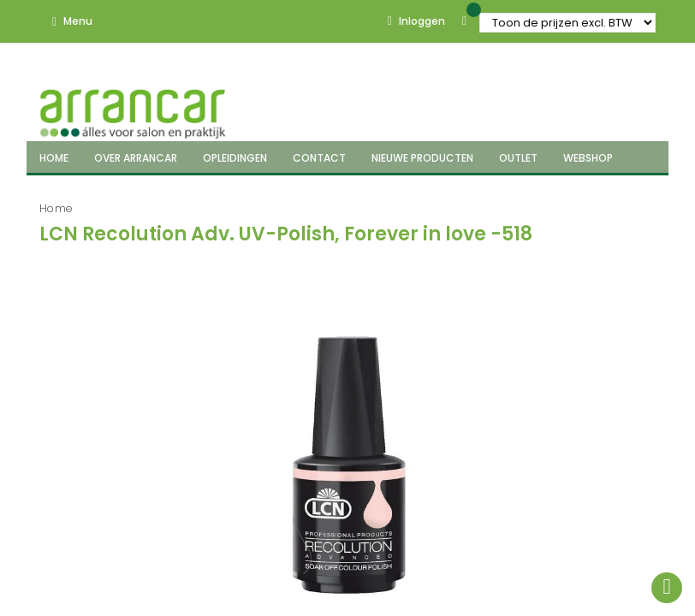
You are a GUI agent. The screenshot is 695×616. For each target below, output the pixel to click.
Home (56, 208)
